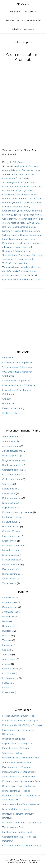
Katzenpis (7, 231)
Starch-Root (25, 255)
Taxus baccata (9, 583)
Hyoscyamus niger (11, 536)
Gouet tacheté (9, 219)
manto (19, 239)
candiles (29, 191)
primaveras (38, 243)
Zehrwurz (29, 279)
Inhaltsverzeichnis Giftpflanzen (18, 362)
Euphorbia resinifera (12, 517)
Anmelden (34, 862)
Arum (26, 182)
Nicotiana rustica (11, 555)
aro (13, 174)
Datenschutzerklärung (13, 408)
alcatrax (30, 170)
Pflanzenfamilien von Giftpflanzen (19, 385)
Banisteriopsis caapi (12, 456)
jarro (9, 227)
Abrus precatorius (11, 437)
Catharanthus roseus (13, 470)
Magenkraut (8, 239)
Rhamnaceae (9, 626)
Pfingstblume (9, 243)
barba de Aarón (28, 186)
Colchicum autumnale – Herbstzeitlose (22, 846)
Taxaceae (7, 640)
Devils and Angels (33, 203)
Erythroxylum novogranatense (17, 512)
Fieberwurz (36, 211)
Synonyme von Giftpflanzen (16, 381)
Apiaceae (7, 654)
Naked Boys (29, 239)
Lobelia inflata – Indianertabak (17, 832)
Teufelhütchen (9, 263)
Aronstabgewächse (12, 182)
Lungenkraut (35, 235)
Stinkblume (37, 255)
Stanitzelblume (10, 255)
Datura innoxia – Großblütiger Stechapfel (23, 725)
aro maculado (23, 174)
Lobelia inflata (9, 541)
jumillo (32, 227)
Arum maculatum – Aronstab (23, 57)
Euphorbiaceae (10, 602)
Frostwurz (7, 215)
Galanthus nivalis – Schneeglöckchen (21, 758)
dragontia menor (21, 207)
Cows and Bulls (20, 199)
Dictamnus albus (11, 503)
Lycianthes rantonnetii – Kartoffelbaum (22, 823)
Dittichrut (7, 207)
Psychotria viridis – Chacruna (17, 767)
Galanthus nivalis (11, 527)
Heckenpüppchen (26, 219)
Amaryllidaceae (10, 612)
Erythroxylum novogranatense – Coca (21, 781)
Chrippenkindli (23, 195)
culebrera (18, 203)
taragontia (29, 259)
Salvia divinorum (11, 579)
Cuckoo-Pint (35, 199)
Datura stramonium (12, 498)
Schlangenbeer (22, 251)
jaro (4, 227)
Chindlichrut (8, 195)
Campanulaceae (10, 669)
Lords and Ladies (19, 235)
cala (22, 191)
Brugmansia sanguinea (14, 460)
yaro (12, 275)
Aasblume (19, 166)
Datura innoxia (10, 489)
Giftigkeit (7, 399)
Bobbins (15, 191)
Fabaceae (7, 683)
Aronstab (24, 178)
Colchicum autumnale (13, 475)
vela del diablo (28, 267)
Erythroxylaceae (10, 678)
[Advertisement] (23, 124)
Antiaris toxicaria (11, 441)
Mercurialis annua (11, 550)
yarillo (5, 275)
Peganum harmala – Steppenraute (19, 772)
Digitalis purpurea (11, 508)
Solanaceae (8, 598)
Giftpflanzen (23, 4)
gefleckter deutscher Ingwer (27, 215)
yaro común (21, 275)
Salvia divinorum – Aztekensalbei (19, 777)
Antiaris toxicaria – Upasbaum (17, 762)
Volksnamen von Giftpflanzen (17, 367)
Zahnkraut (18, 279)
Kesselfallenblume (22, 231)
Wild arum (31, 271)
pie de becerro (24, 243)
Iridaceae (7, 688)
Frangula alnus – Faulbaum (16, 748)
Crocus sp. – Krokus (12, 753)
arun (17, 186)
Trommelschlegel (11, 267)
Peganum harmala (11, 564)
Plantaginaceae (10, 607)
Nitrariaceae (8, 692)
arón (16, 178)
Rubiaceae (7, 631)
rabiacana (7, 247)
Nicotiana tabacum (12, 560)
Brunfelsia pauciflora (13, 465)
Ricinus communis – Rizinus (16, 791)
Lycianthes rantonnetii (13, 546)
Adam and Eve (18, 170)
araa (38, 170)
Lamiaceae (8, 645)
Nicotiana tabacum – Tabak (16, 809)
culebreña (7, 203)
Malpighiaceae (10, 617)
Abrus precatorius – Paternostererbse (21, 804)
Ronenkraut (8, 251)
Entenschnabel (10, 211)
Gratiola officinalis (11, 531)
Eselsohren (24, 211)
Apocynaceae (9, 659)
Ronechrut (27, 247)
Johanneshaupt (20, 227)
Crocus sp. (7, 484)
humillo (30, 223)
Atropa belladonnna (12, 451)
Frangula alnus (10, 522)
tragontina (23, 263)
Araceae (6, 174)
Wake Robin (19, 271)
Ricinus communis (11, 574)
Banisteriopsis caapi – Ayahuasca (19, 786)
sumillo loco (17, 259)
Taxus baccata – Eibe (13, 827)
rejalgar (17, 247)
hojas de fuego (18, 223)
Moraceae (7, 621)
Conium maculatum (12, 479)
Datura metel (9, 493)
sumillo (6, 259)
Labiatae (7, 650)
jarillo (38, 223)
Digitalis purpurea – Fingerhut (17, 743)
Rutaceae (7, 636)
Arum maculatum (11, 446)
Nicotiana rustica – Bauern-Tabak (19, 716)
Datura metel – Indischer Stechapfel (20, 721)
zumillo (38, 279)
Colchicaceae (9, 673)
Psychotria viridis (11, 569)
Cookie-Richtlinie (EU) (13, 413)
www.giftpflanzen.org (18, 862)
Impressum (8, 358)
